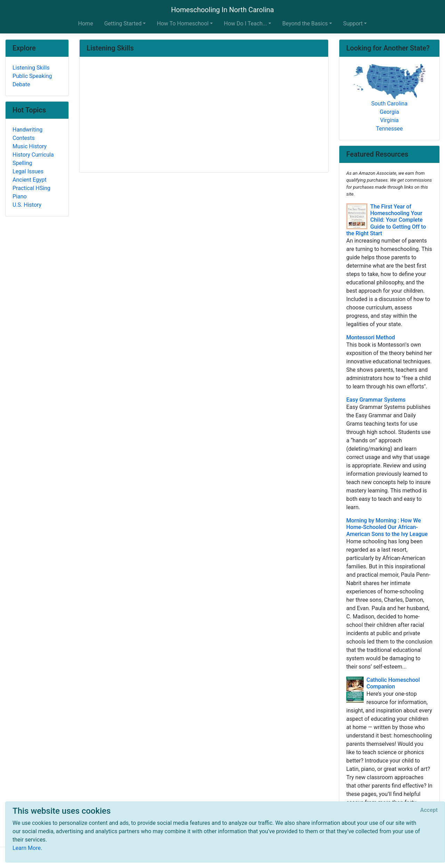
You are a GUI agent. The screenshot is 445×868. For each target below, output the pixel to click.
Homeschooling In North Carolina (222, 10)
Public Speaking (32, 76)
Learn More (27, 848)
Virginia (389, 120)
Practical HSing (31, 188)
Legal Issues (28, 171)
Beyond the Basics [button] (305, 23)
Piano (20, 196)
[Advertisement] (204, 115)
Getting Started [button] (123, 23)
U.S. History (27, 205)
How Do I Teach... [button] (245, 23)
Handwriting (27, 130)
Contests (24, 138)
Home (86, 23)
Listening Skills (31, 68)
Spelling (22, 163)
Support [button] (353, 23)
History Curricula (33, 155)
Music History (30, 146)
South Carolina (389, 104)
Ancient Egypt (30, 180)
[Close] (429, 810)
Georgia (389, 112)
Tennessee (390, 129)
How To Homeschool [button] (183, 23)
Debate (21, 84)
